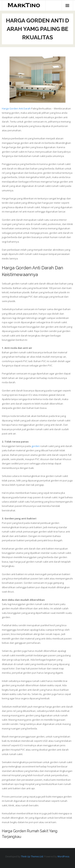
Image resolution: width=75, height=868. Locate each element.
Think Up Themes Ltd (32, 856)
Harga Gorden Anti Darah (16, 108)
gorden (36, 446)
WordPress (63, 856)
